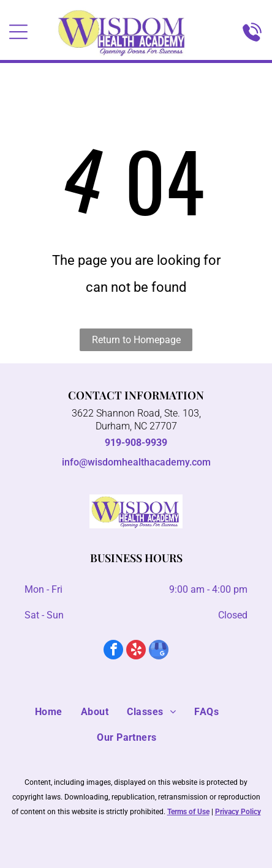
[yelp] (136, 651)
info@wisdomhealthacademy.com (136, 462)
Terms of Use (188, 812)
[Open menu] (18, 32)
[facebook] (113, 651)
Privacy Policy (238, 812)
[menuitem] (58, 712)
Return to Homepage (136, 340)
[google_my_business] (159, 651)
